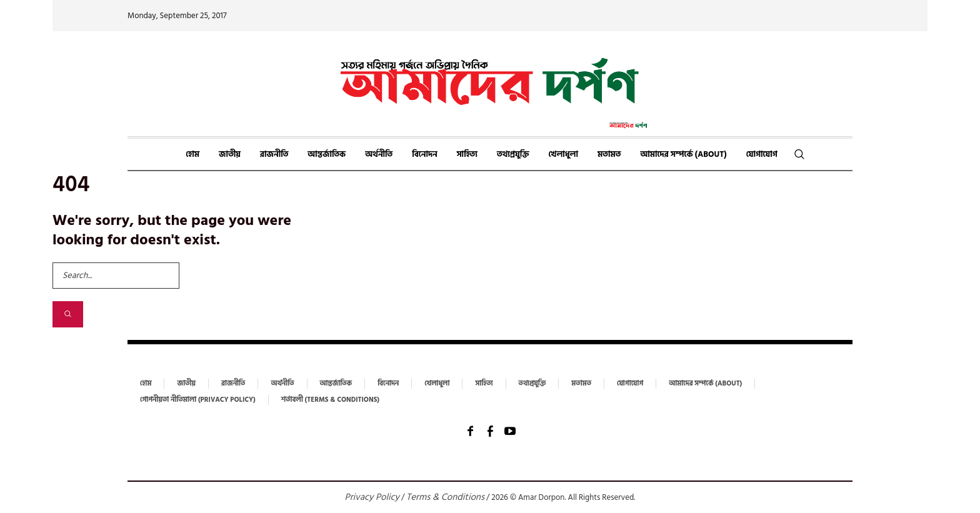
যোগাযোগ (630, 384)
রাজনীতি (233, 384)
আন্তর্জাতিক (336, 384)
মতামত (581, 384)
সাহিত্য (484, 384)
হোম (146, 384)
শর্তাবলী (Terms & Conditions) (330, 400)
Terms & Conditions (445, 497)
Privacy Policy (372, 497)
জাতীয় (186, 384)
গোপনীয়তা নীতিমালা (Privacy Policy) (198, 400)
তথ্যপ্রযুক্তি (532, 384)
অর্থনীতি (282, 384)
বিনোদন (388, 384)
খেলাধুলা (437, 384)
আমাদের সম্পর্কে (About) (705, 384)
